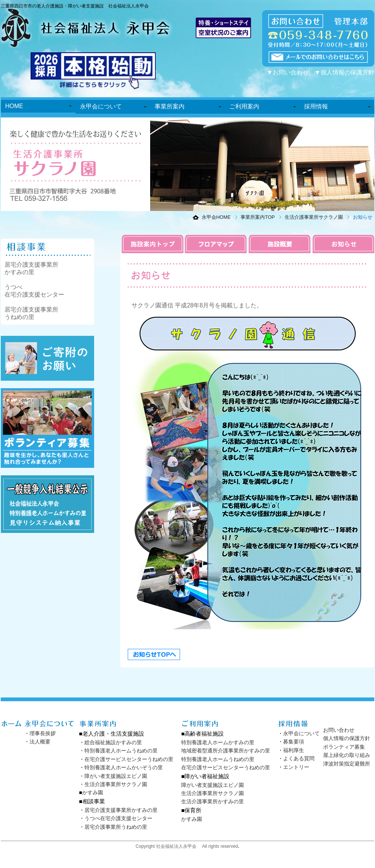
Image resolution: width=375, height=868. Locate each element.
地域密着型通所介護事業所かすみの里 (226, 751)
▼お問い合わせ (288, 72)
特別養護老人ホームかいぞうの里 (124, 767)
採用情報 (316, 106)
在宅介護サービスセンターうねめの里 (129, 759)
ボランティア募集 (344, 747)
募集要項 (294, 742)
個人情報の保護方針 (347, 738)
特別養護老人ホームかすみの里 (218, 742)
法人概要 (40, 742)
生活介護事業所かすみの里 (213, 801)
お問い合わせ (339, 730)
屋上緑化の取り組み (347, 755)
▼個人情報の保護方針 (344, 72)
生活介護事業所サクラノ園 (314, 217)
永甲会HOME (216, 217)
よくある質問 (299, 758)
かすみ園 (93, 792)
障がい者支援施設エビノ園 (116, 776)
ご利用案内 (244, 106)
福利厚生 (294, 750)
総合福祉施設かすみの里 (113, 742)
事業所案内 (170, 106)
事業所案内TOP (258, 217)
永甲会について (101, 106)
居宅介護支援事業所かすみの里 (121, 810)
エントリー (296, 767)
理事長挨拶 (43, 733)
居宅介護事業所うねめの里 (116, 827)
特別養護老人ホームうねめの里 (121, 751)
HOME (14, 106)
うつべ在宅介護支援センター (118, 818)
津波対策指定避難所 (347, 764)
